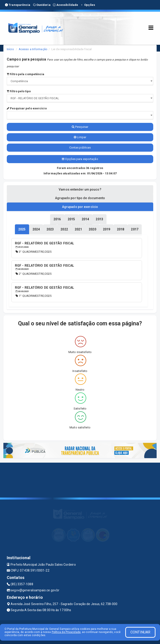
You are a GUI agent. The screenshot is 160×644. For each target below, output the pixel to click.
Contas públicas (80, 147)
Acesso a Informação (33, 49)
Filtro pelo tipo (19, 91)
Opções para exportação (80, 159)
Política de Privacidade (66, 632)
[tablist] (22, 229)
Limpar (80, 137)
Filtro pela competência (26, 74)
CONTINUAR (140, 632)
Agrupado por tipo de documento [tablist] (80, 198)
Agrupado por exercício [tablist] (80, 207)
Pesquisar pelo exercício (27, 108)
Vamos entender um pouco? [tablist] (80, 189)
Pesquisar (80, 127)
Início (10, 49)
